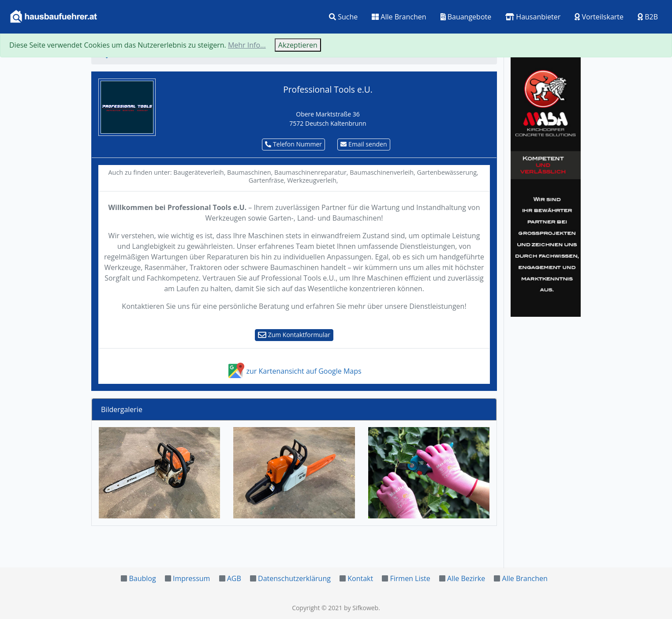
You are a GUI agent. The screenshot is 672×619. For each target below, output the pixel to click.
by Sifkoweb (361, 608)
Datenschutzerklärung (294, 578)
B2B (648, 17)
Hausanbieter (533, 17)
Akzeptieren (298, 45)
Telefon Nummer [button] (293, 144)
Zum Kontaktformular (294, 335)
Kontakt (360, 578)
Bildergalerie (122, 409)
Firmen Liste (410, 578)
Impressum (191, 578)
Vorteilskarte (599, 17)
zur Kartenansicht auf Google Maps (294, 371)
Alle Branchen (399, 17)
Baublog (142, 578)
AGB (234, 578)
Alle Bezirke (466, 578)
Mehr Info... (247, 45)
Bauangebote (466, 17)
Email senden (364, 144)
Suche (343, 17)
